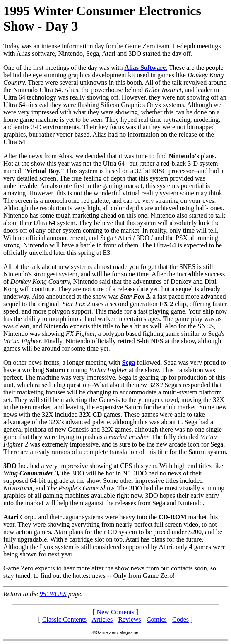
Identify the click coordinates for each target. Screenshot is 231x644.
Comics (157, 619)
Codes (180, 619)
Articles (102, 619)
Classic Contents (64, 619)
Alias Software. (146, 68)
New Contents (115, 612)
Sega (129, 362)
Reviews (129, 619)
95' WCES (53, 594)
